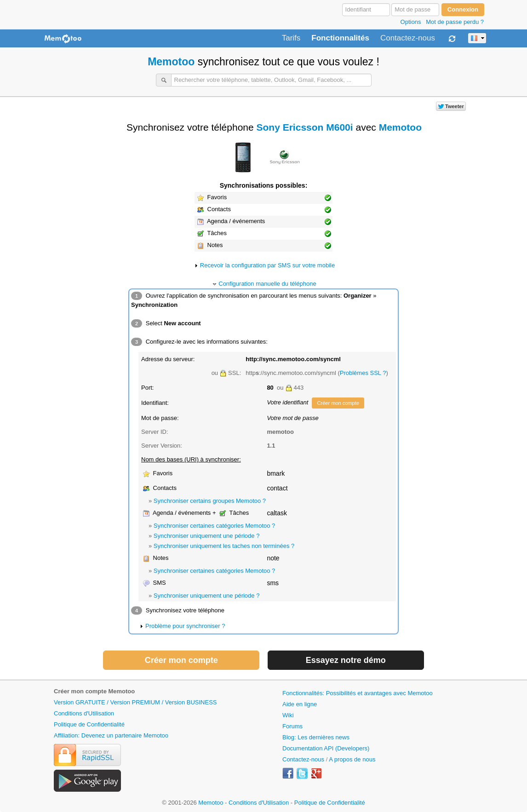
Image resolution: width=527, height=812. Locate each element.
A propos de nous (352, 759)
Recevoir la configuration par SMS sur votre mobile (267, 265)
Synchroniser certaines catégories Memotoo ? (214, 526)
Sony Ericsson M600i (305, 127)
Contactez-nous (408, 38)
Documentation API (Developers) (326, 748)
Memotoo (171, 62)
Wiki (288, 715)
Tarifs (291, 38)
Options (411, 22)
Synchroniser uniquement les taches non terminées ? (224, 546)
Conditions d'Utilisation (84, 713)
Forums (292, 726)
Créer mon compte (338, 403)
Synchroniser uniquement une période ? (207, 536)
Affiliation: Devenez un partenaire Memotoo (111, 735)
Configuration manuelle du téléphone (267, 284)
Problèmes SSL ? (363, 373)
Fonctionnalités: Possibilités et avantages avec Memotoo (358, 693)
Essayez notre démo (346, 660)
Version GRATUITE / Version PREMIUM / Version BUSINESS (135, 702)
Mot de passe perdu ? (455, 22)
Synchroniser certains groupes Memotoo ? (210, 501)
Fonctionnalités (340, 38)
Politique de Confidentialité (89, 724)
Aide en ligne (300, 704)
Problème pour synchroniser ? (185, 626)
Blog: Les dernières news (316, 737)
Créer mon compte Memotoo (94, 691)
